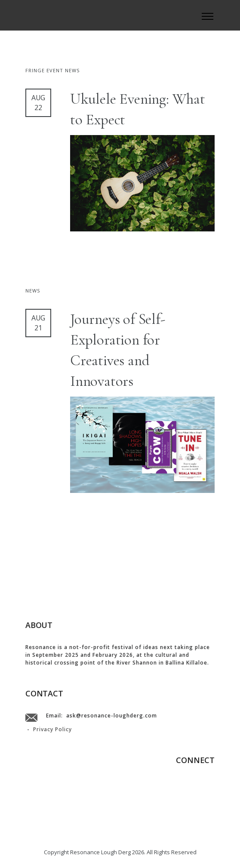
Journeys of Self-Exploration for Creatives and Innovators (118, 350)
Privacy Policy (52, 729)
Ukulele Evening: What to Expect (138, 109)
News (72, 70)
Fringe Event (45, 70)
